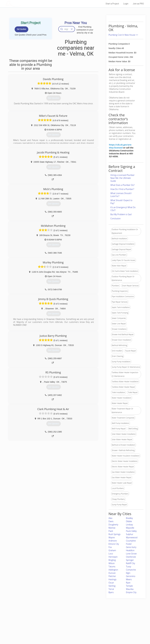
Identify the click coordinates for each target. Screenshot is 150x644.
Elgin (128, 573)
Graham (112, 550)
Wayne (112, 537)
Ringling (112, 560)
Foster (129, 544)
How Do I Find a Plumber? (122, 189)
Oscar (111, 583)
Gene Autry (131, 547)
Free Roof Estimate (35, 629)
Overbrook (131, 557)
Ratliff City (131, 563)
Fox (110, 547)
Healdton (130, 550)
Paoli (111, 531)
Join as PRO (138, 4)
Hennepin (113, 557)
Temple (129, 586)
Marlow (112, 528)
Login (126, 4)
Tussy (129, 566)
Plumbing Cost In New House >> (123, 35)
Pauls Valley (131, 531)
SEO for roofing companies (111, 632)
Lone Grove (131, 554)
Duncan (112, 573)
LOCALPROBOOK (22, 4)
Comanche (131, 570)
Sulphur (130, 534)
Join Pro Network (67, 619)
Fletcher (112, 576)
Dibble (129, 521)
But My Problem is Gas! (121, 214)
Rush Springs (115, 534)
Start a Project (112, 4)
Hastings (112, 579)
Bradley (129, 518)
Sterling (112, 586)
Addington (113, 570)
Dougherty (113, 525)
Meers (129, 579)
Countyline (131, 541)
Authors (104, 626)
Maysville (130, 528)
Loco (111, 554)
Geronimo (131, 576)
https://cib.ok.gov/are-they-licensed (120, 146)
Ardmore (113, 541)
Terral (111, 589)
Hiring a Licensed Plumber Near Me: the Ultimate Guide (123, 178)
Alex (110, 518)
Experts (63, 623)
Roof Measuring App (68, 626)
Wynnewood (132, 537)
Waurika (130, 589)
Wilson (112, 563)
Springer (130, 560)
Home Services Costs (36, 619)
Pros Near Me (33, 623)
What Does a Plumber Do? (123, 185)
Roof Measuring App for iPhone (72, 629)
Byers (111, 592)
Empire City (131, 592)
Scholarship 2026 (108, 619)
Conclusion (116, 218)
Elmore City (114, 544)
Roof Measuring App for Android (73, 632)
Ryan (128, 583)
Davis (111, 521)
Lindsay (129, 525)
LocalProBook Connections (112, 629)
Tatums (112, 566)
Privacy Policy (106, 623)
